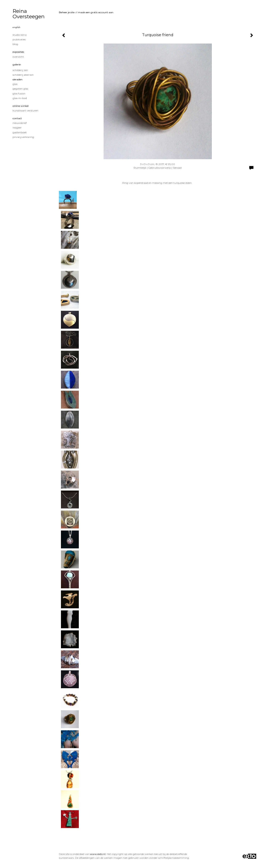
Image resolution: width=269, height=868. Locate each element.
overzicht (18, 57)
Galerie (17, 64)
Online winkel (21, 106)
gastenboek (20, 132)
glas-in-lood (20, 98)
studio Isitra (20, 35)
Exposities (18, 52)
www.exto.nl (98, 854)
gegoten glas (20, 89)
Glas (15, 84)
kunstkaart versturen (25, 110)
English (16, 27)
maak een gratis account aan (96, 12)
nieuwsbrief (20, 123)
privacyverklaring (23, 137)
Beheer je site (67, 12)
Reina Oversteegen (29, 14)
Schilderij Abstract (23, 75)
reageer (17, 128)
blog (15, 44)
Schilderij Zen (20, 70)
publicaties (19, 39)
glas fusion (19, 93)
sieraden (18, 79)
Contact (17, 118)
